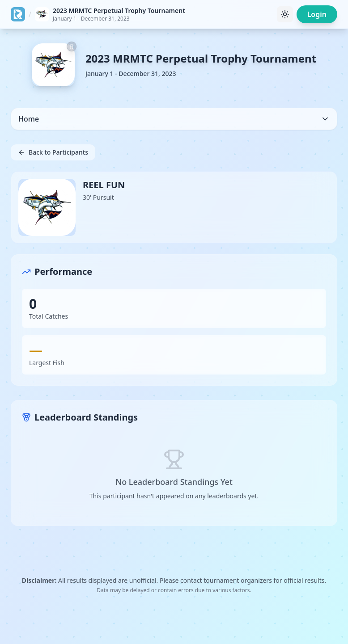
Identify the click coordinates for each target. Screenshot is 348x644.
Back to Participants (53, 152)
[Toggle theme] (285, 14)
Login (317, 14)
